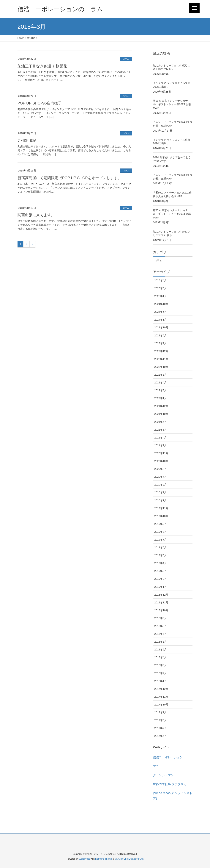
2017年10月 (161, 705)
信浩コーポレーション (168, 757)
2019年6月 (161, 547)
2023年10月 (161, 327)
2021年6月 (161, 422)
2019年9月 (161, 524)
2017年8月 (161, 720)
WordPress (85, 859)
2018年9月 (161, 618)
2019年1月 (161, 587)
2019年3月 (161, 571)
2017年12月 (161, 689)
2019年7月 (161, 540)
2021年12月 (161, 406)
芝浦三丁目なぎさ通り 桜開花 (42, 66)
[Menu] (194, 8)
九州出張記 (27, 140)
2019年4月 (161, 563)
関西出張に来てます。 (36, 215)
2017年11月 (161, 697)
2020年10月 (161, 461)
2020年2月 (161, 492)
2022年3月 (161, 390)
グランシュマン (163, 775)
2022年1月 (161, 398)
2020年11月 (161, 453)
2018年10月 (161, 610)
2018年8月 (161, 626)
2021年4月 (161, 438)
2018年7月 (161, 634)
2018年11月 (161, 602)
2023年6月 (161, 335)
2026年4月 (161, 280)
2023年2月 (161, 343)
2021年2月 (161, 445)
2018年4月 (161, 657)
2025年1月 (161, 296)
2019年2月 (161, 579)
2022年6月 (161, 375)
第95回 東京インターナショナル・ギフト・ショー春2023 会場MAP (172, 214)
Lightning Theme (104, 859)
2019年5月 (161, 555)
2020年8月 (161, 469)
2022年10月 (161, 367)
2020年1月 (161, 500)
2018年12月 (161, 595)
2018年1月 (161, 681)
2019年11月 (161, 508)
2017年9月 (161, 712)
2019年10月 (161, 516)
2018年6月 (161, 642)
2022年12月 (161, 351)
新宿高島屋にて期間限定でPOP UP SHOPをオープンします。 (69, 178)
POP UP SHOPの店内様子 (40, 103)
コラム (126, 59)
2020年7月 (161, 477)
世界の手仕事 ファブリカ (170, 784)
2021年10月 (161, 414)
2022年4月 (161, 383)
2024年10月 (161, 304)
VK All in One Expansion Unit (129, 859)
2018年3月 (161, 665)
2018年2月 (161, 673)
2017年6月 (161, 736)
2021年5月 (161, 430)
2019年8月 (161, 532)
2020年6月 (161, 485)
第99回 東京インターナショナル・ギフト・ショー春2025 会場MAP (172, 104)
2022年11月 (161, 359)
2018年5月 (161, 650)
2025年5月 (161, 288)
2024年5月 (161, 312)
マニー (157, 766)
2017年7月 (161, 728)
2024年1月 (161, 320)
